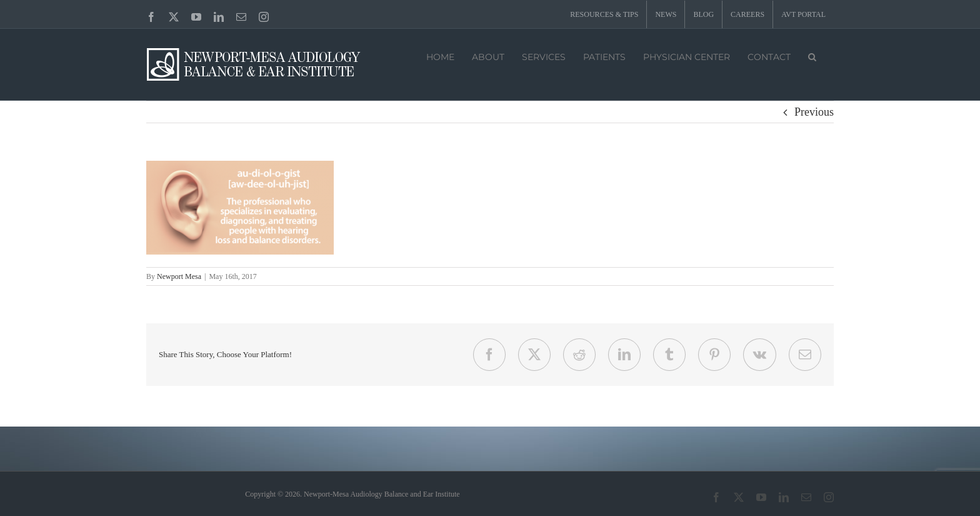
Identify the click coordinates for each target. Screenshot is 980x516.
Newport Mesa (179, 276)
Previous (814, 112)
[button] (812, 56)
